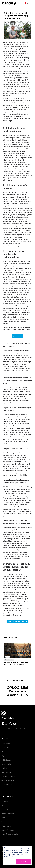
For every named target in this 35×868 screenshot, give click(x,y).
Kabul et (24, 862)
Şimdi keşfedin (17, 336)
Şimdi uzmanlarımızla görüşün (17, 621)
